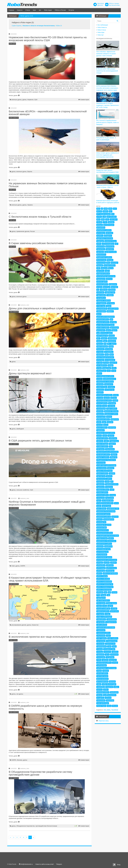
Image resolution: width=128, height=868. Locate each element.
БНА (108, 263)
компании (100, 384)
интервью (100, 352)
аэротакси (100, 252)
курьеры (114, 398)
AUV (115, 209)
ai (102, 209)
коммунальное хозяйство (105, 382)
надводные (100, 430)
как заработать (102, 365)
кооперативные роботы (104, 395)
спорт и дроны (102, 638)
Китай (114, 371)
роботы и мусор (102, 576)
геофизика (104, 290)
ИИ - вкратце (112, 344)
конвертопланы (102, 387)
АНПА (99, 244)
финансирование (102, 679)
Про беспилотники (114, 5)
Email (109, 710)
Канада (110, 365)
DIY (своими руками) (104, 214)
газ (98, 290)
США (36, 100)
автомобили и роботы (104, 230)
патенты (109, 476)
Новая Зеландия (102, 444)
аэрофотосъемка (111, 252)
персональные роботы (104, 479)
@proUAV (100, 5)
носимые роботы (102, 446)
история (99, 363)
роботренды (110, 571)
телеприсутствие (109, 649)
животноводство (102, 336)
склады (107, 614)
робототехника (111, 568)
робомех (113, 563)
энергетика (110, 700)
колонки (99, 379)
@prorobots (101, 4)
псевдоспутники (102, 538)
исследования (110, 360)
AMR (106, 209)
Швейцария (20, 429)
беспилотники (101, 260)
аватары (111, 222)
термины (115, 652)
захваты (104, 338)
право (99, 506)
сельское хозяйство (23, 490)
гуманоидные (101, 311)
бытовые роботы (110, 265)
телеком (100, 649)
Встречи (71, 10)
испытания (100, 360)
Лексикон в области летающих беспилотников (39, 26)
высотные (107, 287)
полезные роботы (103, 495)
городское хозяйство (104, 301)
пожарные (109, 487)
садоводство (101, 598)
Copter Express (17, 26)
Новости (20, 10)
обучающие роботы (103, 455)
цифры (116, 687)
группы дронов (113, 309)
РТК (98, 595)
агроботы (100, 236)
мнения (109, 417)
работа (111, 538)
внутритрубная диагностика (106, 276)
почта (116, 503)
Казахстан (35, 625)
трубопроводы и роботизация (106, 668)
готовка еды (101, 306)
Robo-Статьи (102, 30)
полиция (113, 495)
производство (101, 522)
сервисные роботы (103, 611)
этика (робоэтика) (103, 703)
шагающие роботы (103, 692)
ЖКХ (98, 338)
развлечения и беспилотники (106, 541)
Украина (30, 205)
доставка (113, 322)
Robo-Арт (101, 35)
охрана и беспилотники (104, 471)
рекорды (100, 563)
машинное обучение (111, 411)
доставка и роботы (103, 328)
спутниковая (101, 641)
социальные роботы (103, 633)
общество (113, 457)
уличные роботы (102, 673)
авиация (100, 225)
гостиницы (111, 303)
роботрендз (101, 571)
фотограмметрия (102, 682)
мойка (99, 422)
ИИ (105, 344)
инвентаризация (102, 346)
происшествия (102, 528)
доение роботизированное (105, 317)
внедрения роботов (103, 274)
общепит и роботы (103, 457)
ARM (110, 209)
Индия (111, 346)
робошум (100, 592)
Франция (112, 682)
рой (109, 592)
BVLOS (99, 211)
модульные (115, 419)
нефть (106, 441)
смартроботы (101, 619)
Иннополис (100, 349)
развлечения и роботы (104, 544)
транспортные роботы (104, 663)
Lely (104, 217)
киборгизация (101, 371)
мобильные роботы (103, 419)
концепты (100, 392)
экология (108, 698)
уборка (99, 671)
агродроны (108, 236)
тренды (115, 663)
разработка (108, 546)
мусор (106, 425)
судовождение (102, 646)
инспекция (109, 349)
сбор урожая (101, 603)
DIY (111, 211)
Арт (40, 10)
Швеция (99, 695)
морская (110, 422)
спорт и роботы (113, 638)
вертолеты (100, 271)
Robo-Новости (102, 27)
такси (114, 646)
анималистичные (111, 241)
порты (99, 501)
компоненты (109, 384)
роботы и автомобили (110, 573)
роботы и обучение (103, 579)
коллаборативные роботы (105, 376)
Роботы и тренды (114, 4)
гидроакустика (110, 292)
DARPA (23, 566)
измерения (112, 341)
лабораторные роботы (104, 401)
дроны (24, 100)
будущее (100, 265)
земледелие (112, 338)
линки (105, 406)
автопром (109, 233)
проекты (100, 519)
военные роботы (102, 284)
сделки (110, 606)
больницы (114, 263)
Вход (119, 865)
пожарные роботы (103, 490)
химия (99, 684)
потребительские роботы (105, 503)
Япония (115, 706)
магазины (100, 411)
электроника (101, 700)
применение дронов (23, 231)
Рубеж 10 (59, 26)
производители (109, 519)
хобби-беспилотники (109, 684)
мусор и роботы (102, 428)
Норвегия (30, 100)
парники (112, 473)
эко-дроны (20, 694)
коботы (99, 374)
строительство (110, 644)
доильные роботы (103, 319)
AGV (98, 209)
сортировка (101, 622)
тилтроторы (110, 657)
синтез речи (114, 611)
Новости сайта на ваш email (44, 864)
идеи (105, 341)
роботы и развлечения (104, 582)
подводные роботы (112, 484)
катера (99, 368)
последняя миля (108, 501)
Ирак (107, 355)
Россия (32, 231)
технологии (114, 655)
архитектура (110, 246)
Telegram (115, 710)
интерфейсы (109, 352)
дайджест (110, 311)
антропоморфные (108, 244)
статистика (100, 644)
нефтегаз (100, 441)
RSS (105, 710)
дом (111, 319)
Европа (30, 172)
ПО (112, 482)
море (104, 422)
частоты (99, 690)
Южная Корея (101, 706)
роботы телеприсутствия (105, 587)
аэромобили (101, 249)
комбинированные (110, 379)
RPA (103, 219)
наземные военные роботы (106, 433)
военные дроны (17, 100)
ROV (98, 219)
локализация (101, 409)
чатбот (106, 690)
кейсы (114, 368)
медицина (100, 414)
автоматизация (109, 225)
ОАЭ (111, 446)
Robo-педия (48, 10)
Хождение (109, 687)
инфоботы (100, 355)
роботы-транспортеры (104, 590)
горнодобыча (101, 298)
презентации (106, 506)
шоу (105, 695)
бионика (20, 760)
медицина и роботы (111, 414)
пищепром (100, 482)
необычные (113, 438)
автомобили (101, 228)
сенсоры (114, 609)
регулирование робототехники (107, 560)
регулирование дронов (19, 625)
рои (105, 592)
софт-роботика (102, 625)
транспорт (113, 660)
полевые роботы (102, 492)
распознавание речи (103, 549)
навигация (112, 428)
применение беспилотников (106, 511)
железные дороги (106, 333)
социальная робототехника (106, 628)
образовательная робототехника (107, 452)
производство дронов (104, 525)
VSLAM (99, 222)
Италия (106, 363)
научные (111, 436)
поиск (112, 490)
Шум (34, 10)
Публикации (13, 16)
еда (98, 333)
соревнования (112, 619)
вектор (111, 268)
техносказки (101, 657)
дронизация (114, 328)
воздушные (113, 284)
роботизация (101, 568)
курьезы (107, 398)
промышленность (103, 530)
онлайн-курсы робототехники (106, 465)
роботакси (110, 565)
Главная (11, 10)
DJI (113, 214)
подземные (100, 487)
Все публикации (103, 25)
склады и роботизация (104, 617)
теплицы (100, 652)
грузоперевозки (102, 309)
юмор (109, 706)
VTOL (105, 222)
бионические (101, 263)
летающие (112, 403)
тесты (107, 655)
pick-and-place (112, 217)
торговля (105, 660)
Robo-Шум (101, 32)
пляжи (107, 482)
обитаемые (101, 449)
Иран (112, 355)
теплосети (107, 652)
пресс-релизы (101, 509)
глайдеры (110, 295)
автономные (101, 233)
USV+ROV (114, 219)
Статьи (28, 10)
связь (105, 606)
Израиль (100, 344)
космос (116, 395)
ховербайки (101, 687)
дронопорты (101, 330)
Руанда (103, 595)
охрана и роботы (102, 473)
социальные (101, 630)
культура (100, 398)
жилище (112, 336)
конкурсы (111, 387)
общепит (114, 455)
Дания (99, 314)
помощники (101, 498)
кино (109, 371)
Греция (108, 306)
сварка (99, 606)
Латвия (115, 401)
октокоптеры (101, 463)
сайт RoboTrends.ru (103, 600)
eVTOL (99, 217)
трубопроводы (102, 665)
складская (100, 614)
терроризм (100, 655)
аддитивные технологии (105, 238)
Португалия (110, 498)
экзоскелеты (112, 695)
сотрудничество (111, 622)
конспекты (100, 390)
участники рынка (102, 676)
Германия (112, 290)
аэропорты (110, 249)
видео (107, 271)
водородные (101, 279)
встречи (99, 287)
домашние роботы (103, 322)
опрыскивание (102, 468)
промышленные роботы (105, 533)
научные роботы (102, 438)
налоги (99, 436)
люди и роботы (112, 409)
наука (105, 436)
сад (108, 595)
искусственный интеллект (105, 357)
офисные (111, 468)
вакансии (104, 268)
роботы (99, 573)
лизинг (99, 406)
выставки (114, 287)
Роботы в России (60, 10)
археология (101, 246)
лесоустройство (102, 403)
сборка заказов (111, 603)
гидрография (101, 295)
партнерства (101, 476)
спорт (108, 636)
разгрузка (100, 546)
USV (107, 219)
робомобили (101, 565)
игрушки (100, 341)
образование (110, 449)
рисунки (107, 563)
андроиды (100, 241)
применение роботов (104, 517)
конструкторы (109, 390)
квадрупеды (107, 368)
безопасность (101, 255)
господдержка (101, 303)
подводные (100, 484)
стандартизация (112, 641)
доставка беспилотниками (105, 325)
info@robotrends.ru (27, 864)
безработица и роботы (104, 257)
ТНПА (99, 660)
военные (109, 279)
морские (100, 425)
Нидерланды (114, 441)
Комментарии (85, 100)
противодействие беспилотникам (46, 826)
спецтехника (101, 636)
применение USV (113, 509)
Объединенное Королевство (26, 826)
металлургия (101, 417)
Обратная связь (104, 721)
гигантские (100, 292)
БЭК (98, 268)
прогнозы (115, 517)
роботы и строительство (105, 584)
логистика (111, 406)
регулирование (102, 555)
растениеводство (102, 552)
